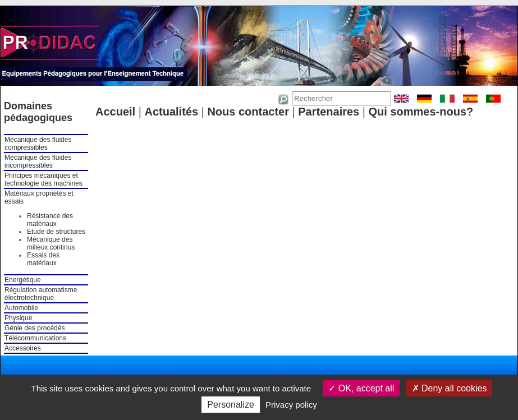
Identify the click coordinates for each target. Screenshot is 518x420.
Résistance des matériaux (50, 220)
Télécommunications (35, 338)
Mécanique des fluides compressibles (38, 144)
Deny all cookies (450, 388)
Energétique (23, 280)
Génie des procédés (35, 328)
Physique (18, 318)
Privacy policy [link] (291, 405)
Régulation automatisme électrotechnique (41, 294)
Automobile (21, 308)
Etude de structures (56, 232)
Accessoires (23, 348)
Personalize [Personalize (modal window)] (231, 405)
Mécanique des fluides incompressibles (38, 161)
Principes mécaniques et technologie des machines (43, 179)
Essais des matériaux (43, 259)
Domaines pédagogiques (38, 112)
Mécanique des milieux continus (51, 243)
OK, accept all (361, 388)
